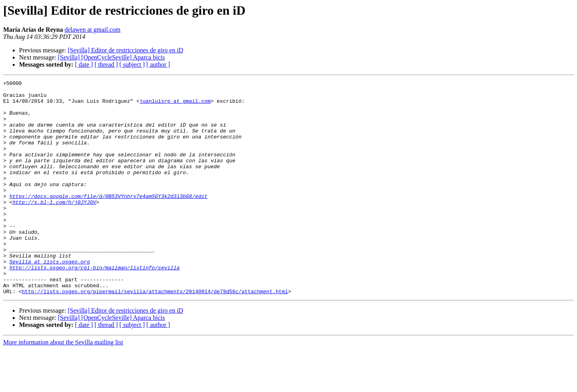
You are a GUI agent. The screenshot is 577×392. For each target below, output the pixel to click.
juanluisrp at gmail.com (175, 106)
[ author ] (158, 64)
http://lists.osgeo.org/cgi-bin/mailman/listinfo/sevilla (95, 306)
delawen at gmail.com (93, 30)
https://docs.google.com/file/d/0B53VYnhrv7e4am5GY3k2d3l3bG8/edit (109, 220)
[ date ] (84, 64)
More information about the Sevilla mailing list (63, 385)
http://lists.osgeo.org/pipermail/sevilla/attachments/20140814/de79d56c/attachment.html (155, 334)
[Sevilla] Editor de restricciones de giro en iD (126, 50)
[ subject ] (132, 64)
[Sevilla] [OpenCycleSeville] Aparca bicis (112, 57)
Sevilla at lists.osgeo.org (50, 298)
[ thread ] (106, 64)
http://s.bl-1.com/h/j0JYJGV (54, 227)
